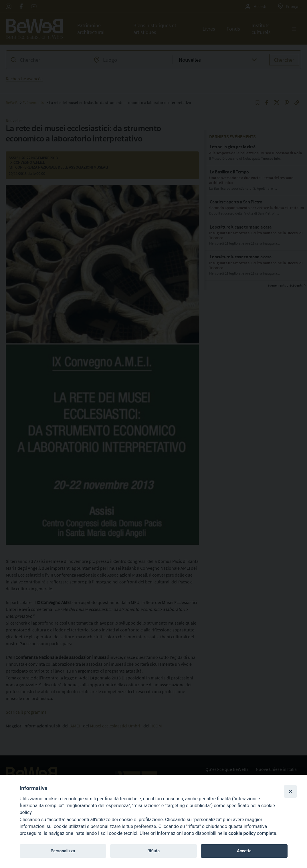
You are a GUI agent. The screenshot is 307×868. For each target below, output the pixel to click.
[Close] (290, 791)
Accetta (244, 851)
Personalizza (63, 851)
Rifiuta (153, 851)
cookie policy (242, 833)
